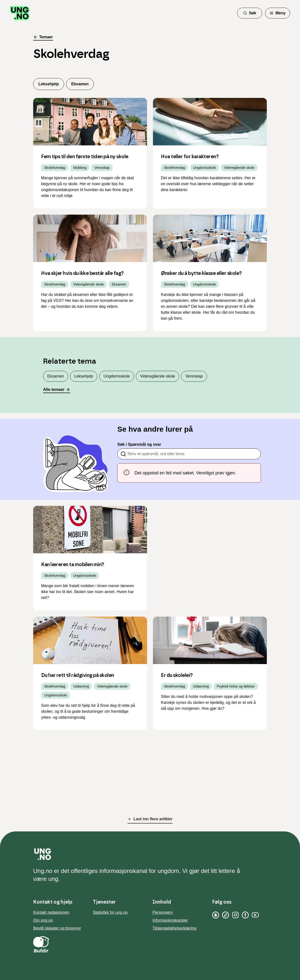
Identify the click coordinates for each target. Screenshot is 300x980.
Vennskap (194, 376)
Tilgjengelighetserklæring (174, 928)
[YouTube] (255, 915)
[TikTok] (225, 915)
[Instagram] (235, 915)
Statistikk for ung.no (110, 912)
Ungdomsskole (117, 376)
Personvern (163, 912)
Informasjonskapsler (170, 920)
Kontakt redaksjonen (51, 912)
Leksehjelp (49, 84)
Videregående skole (158, 376)
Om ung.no (43, 920)
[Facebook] (245, 915)
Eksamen (80, 84)
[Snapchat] (216, 915)
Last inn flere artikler (150, 819)
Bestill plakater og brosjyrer (57, 928)
